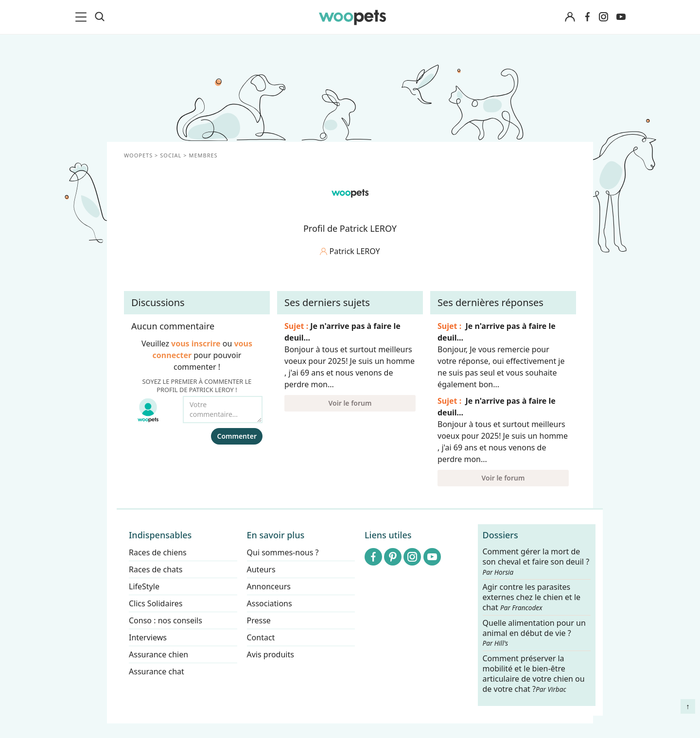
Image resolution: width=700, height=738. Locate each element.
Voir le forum (350, 403)
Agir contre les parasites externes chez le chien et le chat (532, 598)
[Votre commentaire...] (223, 410)
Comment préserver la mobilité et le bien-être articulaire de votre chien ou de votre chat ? (534, 673)
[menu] (83, 17)
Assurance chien (158, 654)
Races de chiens (158, 552)
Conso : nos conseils (166, 620)
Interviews (148, 637)
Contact (261, 637)
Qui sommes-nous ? (283, 552)
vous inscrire (196, 343)
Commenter (237, 436)
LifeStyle (144, 586)
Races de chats (156, 569)
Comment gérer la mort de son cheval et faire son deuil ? (536, 562)
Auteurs (261, 569)
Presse (259, 620)
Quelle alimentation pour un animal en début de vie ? (534, 633)
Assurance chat (157, 671)
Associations (270, 603)
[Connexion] (570, 17)
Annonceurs (269, 586)
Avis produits (271, 654)
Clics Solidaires (156, 603)
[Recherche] (100, 17)
